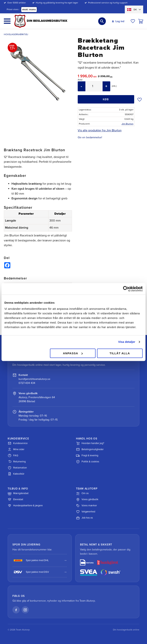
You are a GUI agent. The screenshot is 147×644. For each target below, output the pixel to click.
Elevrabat (15, 500)
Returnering (17, 462)
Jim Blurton (127, 124)
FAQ (13, 455)
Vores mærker (86, 506)
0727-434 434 (27, 383)
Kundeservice (18, 443)
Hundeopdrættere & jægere (25, 506)
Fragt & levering (87, 455)
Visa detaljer (127, 342)
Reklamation (17, 468)
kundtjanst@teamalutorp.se (34, 379)
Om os (82, 494)
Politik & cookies (88, 462)
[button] (7, 21)
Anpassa (73, 353)
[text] (88, 77)
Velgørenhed (86, 512)
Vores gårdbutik (87, 500)
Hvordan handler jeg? (90, 443)
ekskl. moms (29, 10)
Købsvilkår (16, 474)
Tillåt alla (120, 353)
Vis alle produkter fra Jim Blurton (100, 130)
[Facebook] (16, 610)
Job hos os (84, 518)
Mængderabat (18, 494)
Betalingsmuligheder (90, 449)
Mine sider (16, 449)
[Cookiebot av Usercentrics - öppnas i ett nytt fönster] (126, 289)
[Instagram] (25, 610)
